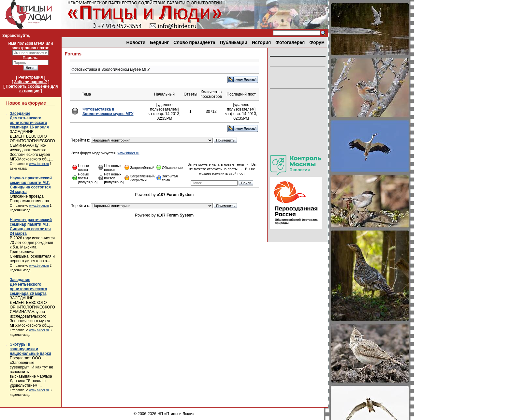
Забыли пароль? (30, 82)
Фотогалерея (290, 42)
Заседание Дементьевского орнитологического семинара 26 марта (29, 287)
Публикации (234, 42)
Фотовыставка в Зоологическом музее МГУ (108, 112)
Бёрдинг (159, 42)
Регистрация (30, 77)
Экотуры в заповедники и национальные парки (30, 349)
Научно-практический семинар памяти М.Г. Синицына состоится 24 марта (31, 185)
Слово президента (194, 42)
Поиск (246, 183)
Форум (317, 42)
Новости (136, 42)
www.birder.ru (39, 164)
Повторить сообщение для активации (32, 89)
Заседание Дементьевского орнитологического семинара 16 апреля (29, 120)
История (261, 42)
